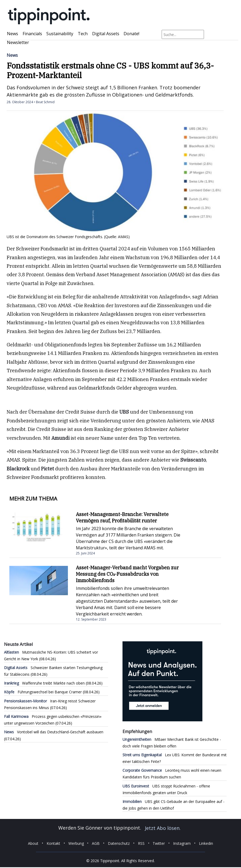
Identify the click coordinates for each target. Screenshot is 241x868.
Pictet (48, 469)
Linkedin (206, 843)
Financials (32, 34)
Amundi (60, 438)
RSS (141, 843)
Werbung (76, 843)
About (33, 843)
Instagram (182, 843)
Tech (83, 34)
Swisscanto (193, 460)
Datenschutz (119, 843)
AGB (96, 843)
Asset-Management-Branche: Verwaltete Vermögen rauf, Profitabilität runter (122, 517)
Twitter (159, 843)
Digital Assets (106, 34)
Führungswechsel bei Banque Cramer (43, 692)
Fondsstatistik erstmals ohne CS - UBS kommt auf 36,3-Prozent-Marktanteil (110, 70)
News (13, 34)
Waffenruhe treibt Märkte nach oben (44, 683)
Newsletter (18, 42)
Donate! (131, 34)
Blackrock (18, 469)
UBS (124, 412)
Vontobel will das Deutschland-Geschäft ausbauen (54, 732)
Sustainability (60, 34)
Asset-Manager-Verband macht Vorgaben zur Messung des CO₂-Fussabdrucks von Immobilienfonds (127, 574)
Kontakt (53, 843)
